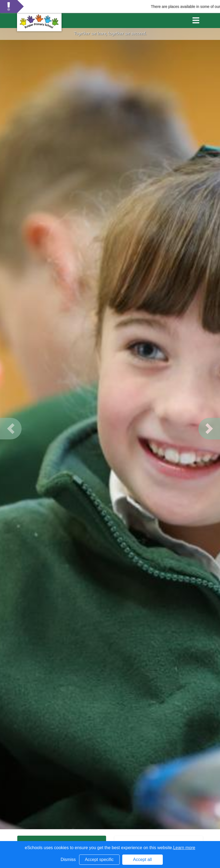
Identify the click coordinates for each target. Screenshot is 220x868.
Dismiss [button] (68, 860)
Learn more (184, 848)
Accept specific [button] (99, 860)
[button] (11, 429)
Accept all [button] (142, 860)
